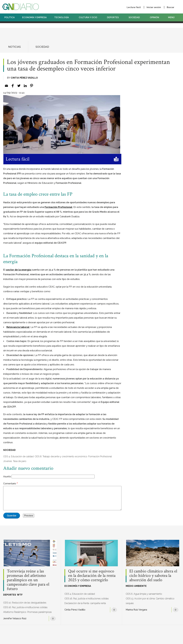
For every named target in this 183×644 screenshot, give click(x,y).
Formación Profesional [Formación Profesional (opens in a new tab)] (58, 207)
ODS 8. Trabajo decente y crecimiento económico (61, 456)
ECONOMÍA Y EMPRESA (34, 17)
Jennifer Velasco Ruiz (15, 618)
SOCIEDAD (135, 17)
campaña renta (98, 603)
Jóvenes (8, 461)
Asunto (7, 477)
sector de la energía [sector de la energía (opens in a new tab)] (19, 270)
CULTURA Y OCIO (89, 17)
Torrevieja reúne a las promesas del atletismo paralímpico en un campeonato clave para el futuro (28, 580)
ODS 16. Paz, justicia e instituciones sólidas (25, 607)
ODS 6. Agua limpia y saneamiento (144, 594)
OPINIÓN (154, 17)
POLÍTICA (10, 17)
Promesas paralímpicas (40, 612)
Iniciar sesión (154, 7)
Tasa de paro (20, 461)
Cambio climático (165, 599)
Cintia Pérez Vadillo (24, 78)
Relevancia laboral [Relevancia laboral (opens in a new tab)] (18, 327)
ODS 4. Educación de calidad (18, 456)
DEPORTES (114, 17)
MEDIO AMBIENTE (136, 586)
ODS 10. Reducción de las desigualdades (25, 603)
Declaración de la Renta (77, 603)
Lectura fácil (134, 7)
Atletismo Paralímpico (15, 612)
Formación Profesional (100, 456)
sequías (130, 603)
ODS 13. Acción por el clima (140, 599)
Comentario (10, 484)
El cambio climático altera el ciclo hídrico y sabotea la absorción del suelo (153, 576)
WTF (20, 595)
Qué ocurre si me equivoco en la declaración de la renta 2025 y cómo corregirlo (92, 576)
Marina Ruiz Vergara (136, 610)
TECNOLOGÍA (63, 17)
